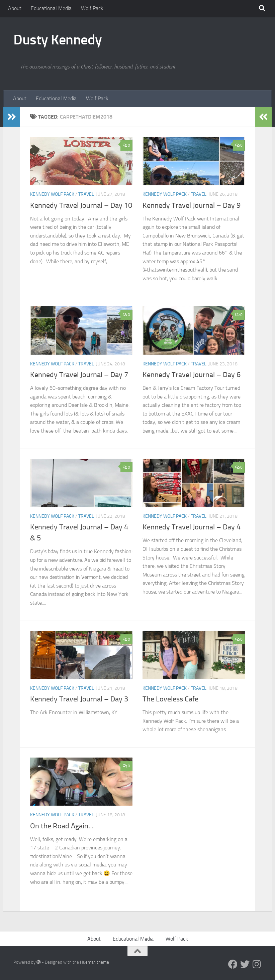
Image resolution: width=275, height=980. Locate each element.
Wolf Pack (92, 8)
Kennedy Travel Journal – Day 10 (81, 205)
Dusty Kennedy (58, 40)
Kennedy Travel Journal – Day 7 (79, 375)
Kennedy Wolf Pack (52, 194)
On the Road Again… (62, 826)
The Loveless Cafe (170, 699)
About (15, 8)
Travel (86, 194)
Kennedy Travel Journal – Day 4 (192, 527)
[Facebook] (233, 964)
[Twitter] (245, 964)
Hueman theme (95, 962)
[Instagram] (257, 964)
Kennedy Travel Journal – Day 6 (192, 375)
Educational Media (51, 8)
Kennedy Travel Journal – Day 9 (192, 205)
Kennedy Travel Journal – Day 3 (79, 699)
